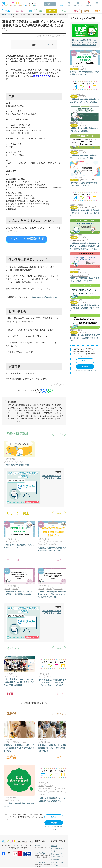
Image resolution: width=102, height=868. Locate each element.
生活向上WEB (40, 853)
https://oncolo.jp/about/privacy (44, 297)
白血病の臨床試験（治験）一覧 (16, 465)
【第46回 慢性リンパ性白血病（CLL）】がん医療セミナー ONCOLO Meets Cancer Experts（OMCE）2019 (53, 682)
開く (51, 44)
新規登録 (54, 823)
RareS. (38, 846)
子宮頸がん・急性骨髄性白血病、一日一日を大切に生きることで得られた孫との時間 (19, 748)
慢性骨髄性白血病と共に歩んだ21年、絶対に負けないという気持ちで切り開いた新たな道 (53, 748)
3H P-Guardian (41, 862)
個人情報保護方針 (57, 848)
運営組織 (54, 846)
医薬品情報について (58, 859)
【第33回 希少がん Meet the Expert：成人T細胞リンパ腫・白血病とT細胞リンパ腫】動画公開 (19, 682)
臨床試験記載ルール (58, 857)
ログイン (54, 817)
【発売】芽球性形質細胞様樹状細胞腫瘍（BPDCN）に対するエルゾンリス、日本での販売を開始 (53, 594)
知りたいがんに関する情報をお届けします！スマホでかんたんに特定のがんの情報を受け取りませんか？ (85, 42)
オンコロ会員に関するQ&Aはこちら (85, 370)
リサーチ (10, 16)
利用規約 (54, 851)
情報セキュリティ (57, 854)
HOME (4, 16)
